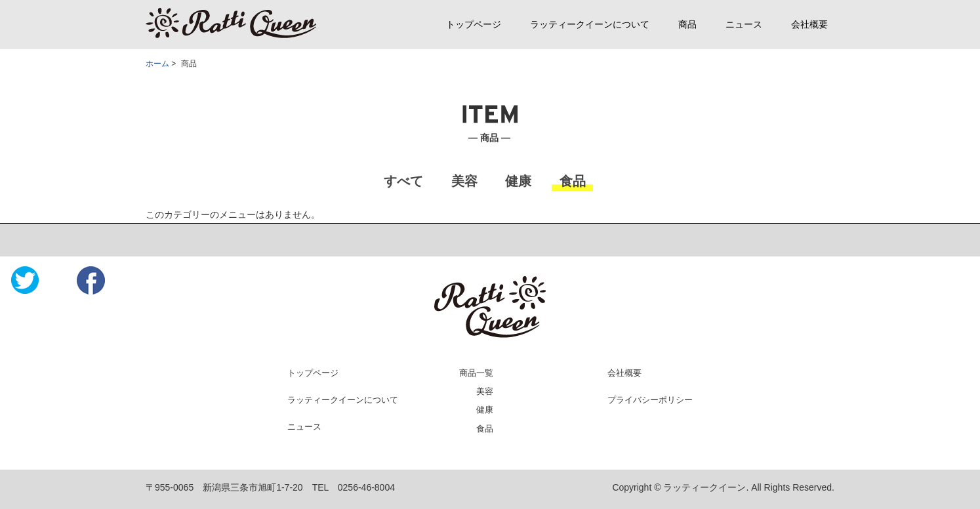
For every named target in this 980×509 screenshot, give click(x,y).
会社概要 (809, 25)
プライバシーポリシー (650, 400)
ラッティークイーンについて (590, 25)
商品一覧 (476, 373)
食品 (485, 429)
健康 (485, 410)
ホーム (157, 64)
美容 (485, 391)
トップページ (474, 25)
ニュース (744, 25)
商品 (687, 25)
